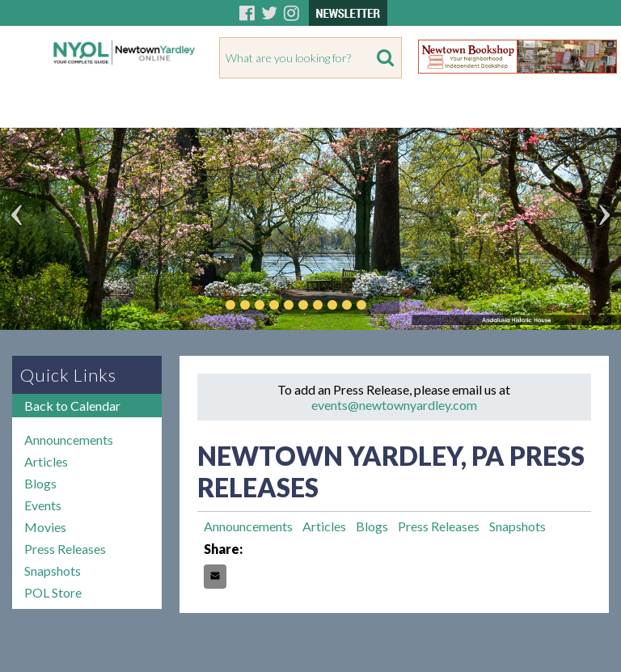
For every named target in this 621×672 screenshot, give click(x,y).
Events (43, 505)
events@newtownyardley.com (394, 405)
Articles (46, 461)
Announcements (69, 440)
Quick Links (68, 375)
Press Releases (65, 549)
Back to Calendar (72, 406)
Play (386, 305)
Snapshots (53, 571)
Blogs (40, 483)
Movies (45, 527)
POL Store (53, 592)
